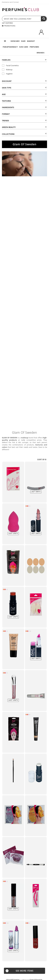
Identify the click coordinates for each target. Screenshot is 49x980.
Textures (24, 101)
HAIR (23, 41)
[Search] (44, 19)
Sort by (42, 459)
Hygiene (7, 74)
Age (24, 94)
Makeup (7, 70)
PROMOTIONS (9, 26)
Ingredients (24, 107)
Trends (24, 121)
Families (24, 60)
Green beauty (24, 127)
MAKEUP (31, 41)
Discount (24, 81)
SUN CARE (24, 47)
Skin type (24, 88)
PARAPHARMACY (10, 47)
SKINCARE (15, 41)
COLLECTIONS (24, 134)
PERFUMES (34, 47)
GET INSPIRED (7, 23)
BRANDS (41, 53)
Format (24, 114)
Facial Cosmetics (10, 65)
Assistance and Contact (10, 2)
